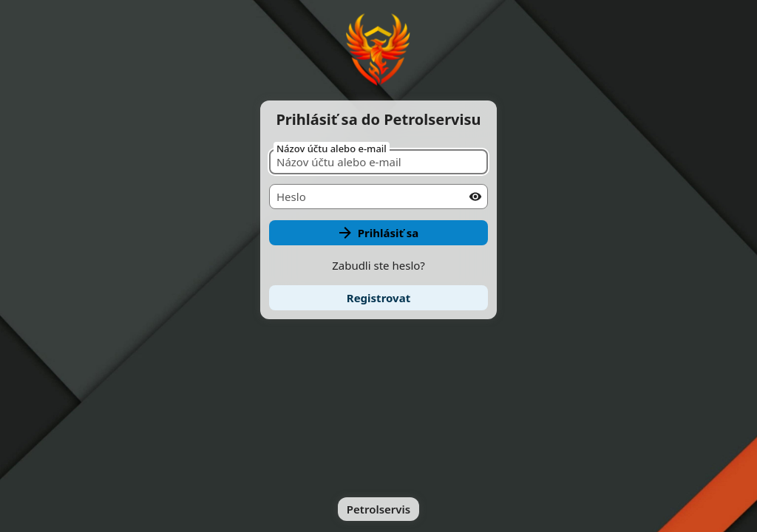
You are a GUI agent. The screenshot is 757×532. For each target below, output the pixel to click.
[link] (378, 298)
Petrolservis (378, 509)
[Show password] (475, 197)
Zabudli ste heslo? (378, 265)
